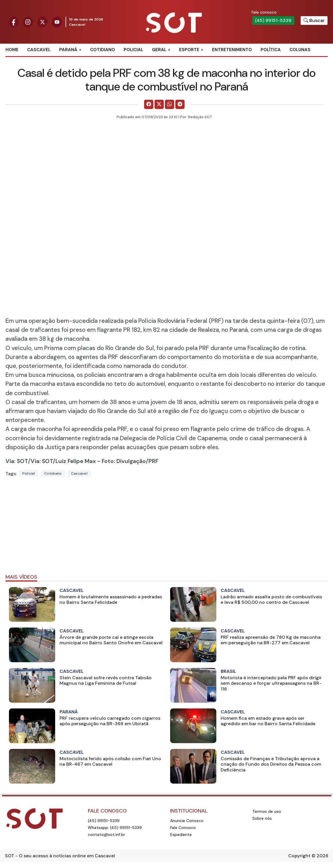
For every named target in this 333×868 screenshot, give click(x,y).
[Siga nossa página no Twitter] (42, 22)
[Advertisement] (167, 528)
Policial (133, 50)
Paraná (68, 50)
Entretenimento (232, 50)
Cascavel (39, 50)
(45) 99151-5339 (273, 20)
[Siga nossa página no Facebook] (14, 22)
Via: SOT (17, 461)
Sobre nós (262, 818)
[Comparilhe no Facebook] (149, 104)
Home (12, 50)
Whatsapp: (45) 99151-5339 (115, 828)
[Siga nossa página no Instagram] (28, 22)
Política (271, 50)
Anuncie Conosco (187, 821)
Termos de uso (267, 811)
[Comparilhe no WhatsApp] (170, 104)
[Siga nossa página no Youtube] (57, 22)
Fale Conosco (183, 828)
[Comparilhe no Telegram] (180, 104)
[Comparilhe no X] (159, 104)
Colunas (300, 50)
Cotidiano (103, 50)
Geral (159, 50)
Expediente (181, 834)
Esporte (189, 50)
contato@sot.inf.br (106, 834)
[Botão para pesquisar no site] (314, 21)
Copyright (299, 856)
